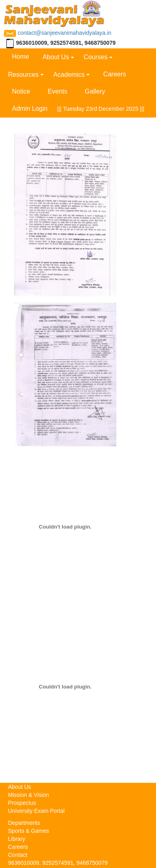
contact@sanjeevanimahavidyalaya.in (58, 33)
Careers (115, 74)
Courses (96, 57)
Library (17, 839)
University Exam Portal (36, 811)
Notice (21, 91)
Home (21, 57)
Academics (69, 75)
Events (57, 91)
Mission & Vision (28, 795)
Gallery (95, 91)
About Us (56, 57)
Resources (23, 75)
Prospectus (22, 803)
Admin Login (30, 109)
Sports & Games (29, 831)
